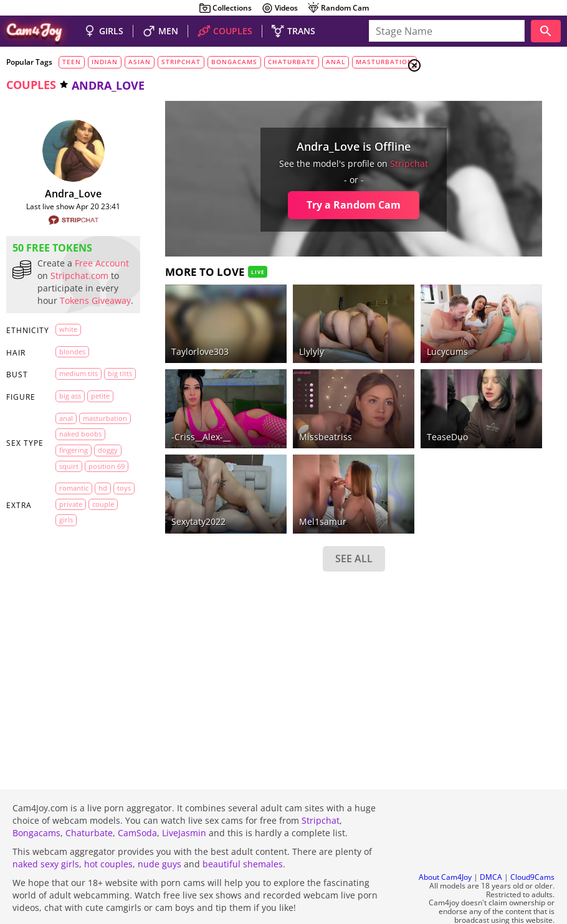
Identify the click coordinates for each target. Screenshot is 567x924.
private (71, 637)
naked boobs (80, 519)
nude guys (160, 830)
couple (70, 653)
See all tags (497, 695)
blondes (72, 389)
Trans (462, 143)
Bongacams (36, 799)
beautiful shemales (243, 830)
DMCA (491, 844)
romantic (74, 605)
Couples (467, 112)
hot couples (108, 830)
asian (140, 62)
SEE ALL (266, 490)
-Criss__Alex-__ (166, 391)
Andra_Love (56, 194)
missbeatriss (256, 391)
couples (31, 85)
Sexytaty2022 (164, 454)
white (68, 366)
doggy (69, 551)
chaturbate (292, 62)
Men (459, 128)
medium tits (79, 411)
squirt (69, 567)
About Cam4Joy (445, 844)
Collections (225, 8)
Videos (279, 8)
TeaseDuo (342, 391)
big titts (71, 427)
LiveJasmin (184, 799)
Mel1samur (253, 454)
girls (66, 669)
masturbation (384, 62)
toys (85, 621)
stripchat (181, 62)
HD (64, 621)
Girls (461, 97)
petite (69, 465)
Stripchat (321, 787)
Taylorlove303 (165, 328)
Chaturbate (89, 799)
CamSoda (137, 799)
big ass (70, 449)
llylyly (242, 328)
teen (72, 62)
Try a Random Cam (266, 205)
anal (336, 62)
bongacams (234, 62)
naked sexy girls (46, 830)
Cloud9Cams (532, 844)
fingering (74, 535)
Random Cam (338, 8)
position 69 (77, 583)
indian (105, 62)
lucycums (342, 328)
